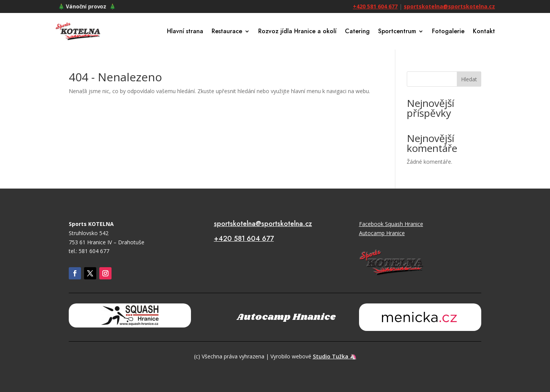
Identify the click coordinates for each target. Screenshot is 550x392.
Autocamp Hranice (382, 233)
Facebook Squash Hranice (391, 224)
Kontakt (484, 31)
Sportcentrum (397, 31)
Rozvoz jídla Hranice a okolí (297, 31)
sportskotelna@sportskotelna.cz (449, 6)
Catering (357, 31)
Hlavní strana (185, 31)
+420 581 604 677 (375, 6)
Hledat (469, 79)
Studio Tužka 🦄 (335, 356)
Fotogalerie (448, 31)
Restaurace (227, 31)
